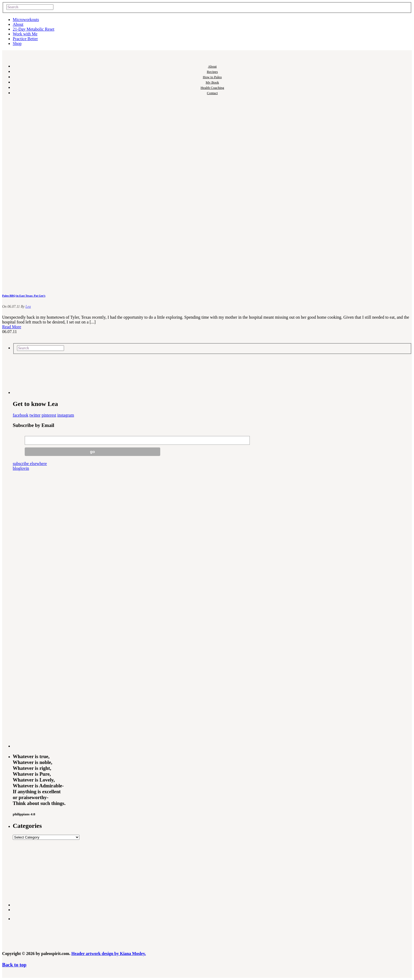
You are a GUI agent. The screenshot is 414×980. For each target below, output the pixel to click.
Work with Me (25, 34)
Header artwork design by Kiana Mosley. (109, 954)
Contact (212, 93)
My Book (212, 82)
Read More (12, 327)
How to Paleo (212, 77)
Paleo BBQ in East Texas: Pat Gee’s (24, 296)
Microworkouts (26, 20)
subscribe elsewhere (30, 464)
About (18, 24)
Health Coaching (212, 88)
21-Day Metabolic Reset (33, 29)
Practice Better (25, 39)
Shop (17, 43)
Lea (28, 307)
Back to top (14, 965)
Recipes (212, 72)
